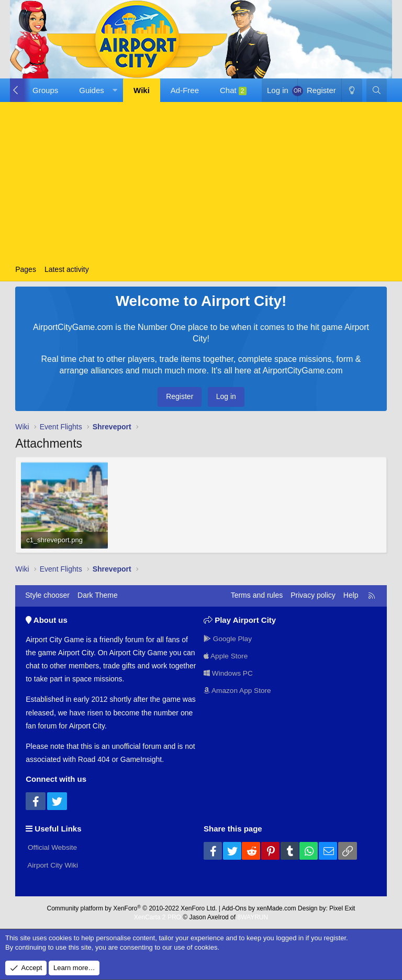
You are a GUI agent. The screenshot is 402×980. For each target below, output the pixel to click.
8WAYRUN (253, 916)
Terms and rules (257, 595)
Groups (45, 90)
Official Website (52, 847)
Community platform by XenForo (132, 907)
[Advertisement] (201, 183)
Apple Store (226, 655)
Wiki (142, 90)
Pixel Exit (342, 907)
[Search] (377, 90)
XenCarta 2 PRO (158, 916)
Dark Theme (98, 595)
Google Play (228, 638)
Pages (26, 269)
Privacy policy (313, 595)
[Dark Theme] (352, 90)
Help (351, 595)
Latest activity (67, 269)
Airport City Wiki (53, 864)
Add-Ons (234, 907)
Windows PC (229, 673)
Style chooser (47, 595)
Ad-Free (185, 90)
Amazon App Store (238, 690)
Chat (233, 90)
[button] (96, 90)
